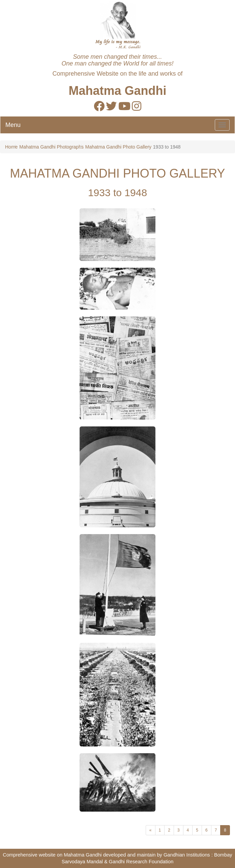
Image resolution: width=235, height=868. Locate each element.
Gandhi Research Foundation (141, 862)
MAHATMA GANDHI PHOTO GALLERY (117, 173)
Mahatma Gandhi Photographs (51, 147)
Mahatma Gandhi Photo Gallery (118, 147)
